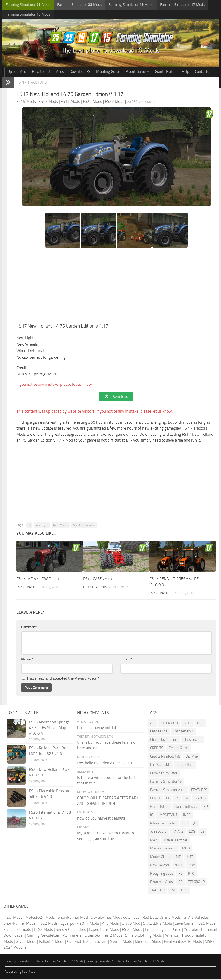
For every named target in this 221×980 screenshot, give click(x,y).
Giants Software (186, 808)
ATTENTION (169, 724)
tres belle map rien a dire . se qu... (106, 763)
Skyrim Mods (121, 942)
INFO (187, 816)
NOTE (179, 866)
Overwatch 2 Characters (87, 942)
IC (152, 816)
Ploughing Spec (161, 874)
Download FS (80, 72)
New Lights (42, 526)
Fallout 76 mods (17, 930)
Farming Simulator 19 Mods (105, 962)
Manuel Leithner (175, 841)
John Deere (158, 832)
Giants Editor (165, 72)
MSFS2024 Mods (40, 918)
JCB (185, 824)
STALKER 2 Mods (158, 924)
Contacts (202, 72)
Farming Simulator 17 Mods (145, 962)
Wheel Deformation (84, 526)
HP (206, 808)
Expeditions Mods (104, 930)
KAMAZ (178, 832)
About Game (136, 72)
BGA (200, 724)
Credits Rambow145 (165, 757)
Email (126, 660)
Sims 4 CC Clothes (71, 930)
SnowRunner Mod (73, 918)
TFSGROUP (196, 883)
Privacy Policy (86, 679)
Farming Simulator (164, 774)
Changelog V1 (183, 732)
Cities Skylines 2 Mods (103, 936)
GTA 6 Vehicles (196, 918)
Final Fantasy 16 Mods (183, 942)
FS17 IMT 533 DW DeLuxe (39, 579)
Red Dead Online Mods (162, 918)
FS (29, 526)
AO (152, 724)
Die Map (192, 757)
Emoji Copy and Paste (163, 930)
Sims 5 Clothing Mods (144, 936)
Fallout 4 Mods (52, 942)
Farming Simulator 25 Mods (24, 962)
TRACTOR (157, 891)
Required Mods (161, 883)
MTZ (190, 858)
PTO (191, 874)
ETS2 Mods (43, 930)
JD (195, 824)
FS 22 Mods (132, 930)
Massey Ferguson (163, 849)
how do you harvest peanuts (101, 819)
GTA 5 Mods (26, 942)
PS (180, 874)
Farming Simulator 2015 (168, 791)
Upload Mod (17, 72)
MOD (186, 849)
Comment (29, 628)
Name (27, 660)
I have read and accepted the (61, 679)
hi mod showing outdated (99, 728)
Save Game (184, 924)
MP (178, 858)
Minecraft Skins (148, 942)
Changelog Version (164, 741)
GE (187, 799)
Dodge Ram (185, 766)
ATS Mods (110, 924)
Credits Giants (179, 749)
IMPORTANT (168, 816)
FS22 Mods (48, 924)
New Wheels (61, 526)
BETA (188, 724)
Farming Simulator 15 (166, 782)
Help (185, 72)
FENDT (155, 799)
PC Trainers (72, 936)
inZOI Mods (13, 918)
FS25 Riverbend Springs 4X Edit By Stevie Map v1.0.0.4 (49, 729)
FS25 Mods (206, 924)
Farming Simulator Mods (27, 5)
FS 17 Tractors (33, 83)
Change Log (159, 732)
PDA (192, 866)
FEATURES (199, 791)
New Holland (159, 866)
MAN (154, 841)
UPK (184, 891)
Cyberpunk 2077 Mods (80, 924)
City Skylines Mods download (115, 918)
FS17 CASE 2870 (98, 579)
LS (203, 832)
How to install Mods (48, 72)
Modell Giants (160, 858)
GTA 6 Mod (131, 924)
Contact (29, 972)
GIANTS (200, 799)
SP (180, 883)
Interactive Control (164, 824)
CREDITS (157, 749)
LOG (192, 832)
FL (168, 799)
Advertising (13, 972)
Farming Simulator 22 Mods (64, 962)
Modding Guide (108, 72)
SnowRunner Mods (20, 924)
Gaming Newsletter (43, 936)
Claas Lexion (192, 741)
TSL (173, 891)
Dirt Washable (160, 766)
